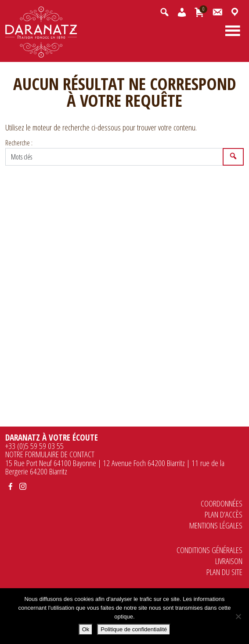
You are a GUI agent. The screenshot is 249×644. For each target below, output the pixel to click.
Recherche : (19, 143)
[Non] (238, 616)
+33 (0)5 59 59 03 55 (34, 446)
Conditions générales (209, 550)
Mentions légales (216, 525)
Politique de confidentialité (134, 629)
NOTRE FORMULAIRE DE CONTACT (50, 454)
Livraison (229, 561)
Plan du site (224, 572)
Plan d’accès (224, 514)
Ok (86, 629)
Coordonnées (222, 503)
